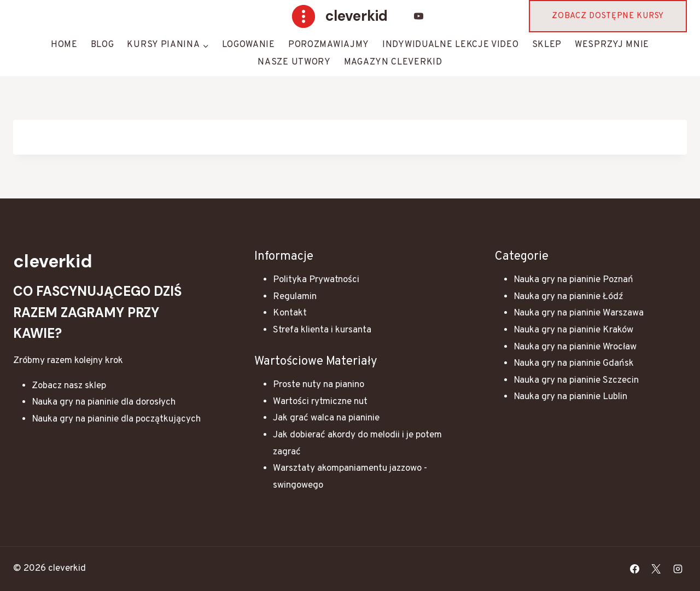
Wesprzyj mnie (612, 45)
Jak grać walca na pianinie (326, 418)
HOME (64, 45)
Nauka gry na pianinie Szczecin (576, 381)
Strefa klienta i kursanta (322, 330)
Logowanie (249, 45)
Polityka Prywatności (316, 280)
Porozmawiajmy (329, 45)
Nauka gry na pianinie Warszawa (579, 313)
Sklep (547, 45)
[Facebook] (635, 569)
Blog (103, 45)
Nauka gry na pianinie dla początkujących (116, 419)
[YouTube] (419, 16)
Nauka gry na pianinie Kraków (573, 330)
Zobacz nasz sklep (69, 386)
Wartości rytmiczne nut (320, 402)
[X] (656, 569)
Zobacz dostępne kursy (608, 16)
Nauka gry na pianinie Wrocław (575, 347)
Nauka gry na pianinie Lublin (570, 397)
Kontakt (290, 313)
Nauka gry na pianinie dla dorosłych (104, 402)
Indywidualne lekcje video (451, 45)
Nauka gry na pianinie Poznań (573, 280)
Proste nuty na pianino (319, 385)
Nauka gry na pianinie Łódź (568, 297)
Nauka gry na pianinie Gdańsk (574, 364)
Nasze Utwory (294, 62)
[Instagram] (678, 569)
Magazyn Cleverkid (393, 62)
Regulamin (295, 297)
